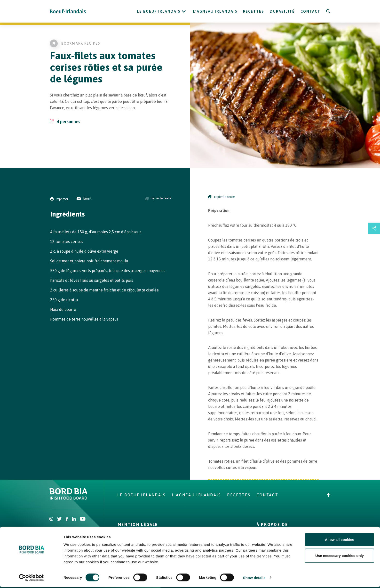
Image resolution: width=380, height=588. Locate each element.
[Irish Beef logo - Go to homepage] (68, 11)
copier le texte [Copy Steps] (222, 197)
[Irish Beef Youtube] (83, 519)
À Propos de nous (272, 527)
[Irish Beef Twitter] (59, 519)
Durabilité (282, 11)
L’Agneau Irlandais (215, 11)
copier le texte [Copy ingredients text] (158, 198)
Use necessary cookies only (340, 556)
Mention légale (138, 524)
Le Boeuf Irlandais (159, 11)
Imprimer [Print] (59, 199)
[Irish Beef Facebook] (67, 519)
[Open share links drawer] (374, 228)
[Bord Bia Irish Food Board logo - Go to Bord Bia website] (68, 498)
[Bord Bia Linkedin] (74, 519)
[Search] (328, 11)
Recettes (253, 11)
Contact (310, 11)
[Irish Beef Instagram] (51, 519)
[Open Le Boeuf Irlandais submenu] (184, 11)
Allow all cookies (340, 540)
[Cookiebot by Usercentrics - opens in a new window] (31, 579)
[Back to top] (329, 495)
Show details (254, 578)
